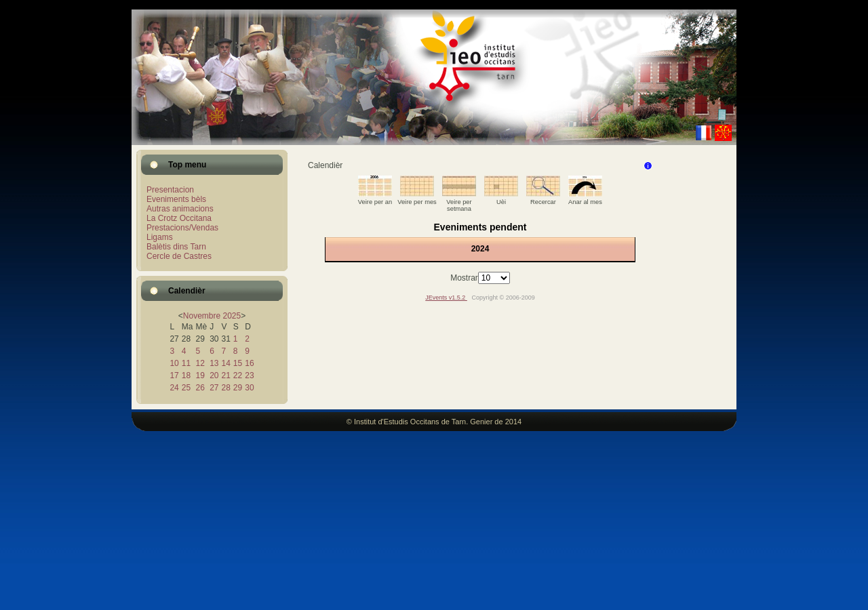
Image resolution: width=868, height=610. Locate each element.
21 (225, 375)
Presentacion (170, 190)
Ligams (160, 237)
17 (174, 375)
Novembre (202, 316)
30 (249, 388)
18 (186, 375)
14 (225, 363)
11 (186, 363)
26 (200, 388)
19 (200, 375)
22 (238, 375)
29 (238, 388)
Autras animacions (180, 209)
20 (214, 375)
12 (200, 363)
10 (174, 363)
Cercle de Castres (179, 256)
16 (249, 363)
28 (225, 388)
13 (214, 363)
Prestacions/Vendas (182, 228)
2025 (232, 316)
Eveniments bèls (176, 199)
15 (238, 363)
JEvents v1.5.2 (446, 298)
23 (249, 375)
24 (174, 388)
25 (186, 388)
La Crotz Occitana (179, 218)
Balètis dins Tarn (176, 247)
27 (214, 388)
